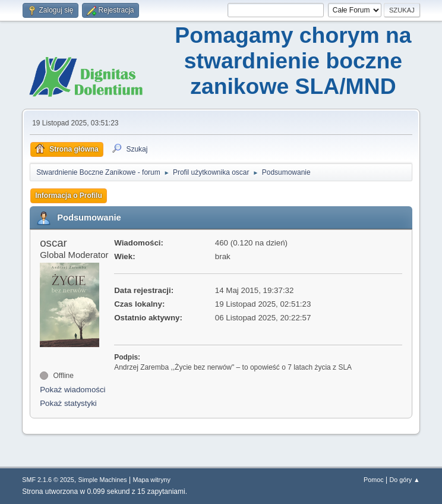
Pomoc (374, 480)
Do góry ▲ (404, 480)
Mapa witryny (151, 480)
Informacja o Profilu (69, 196)
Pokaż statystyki (68, 403)
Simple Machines (103, 480)
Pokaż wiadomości (72, 390)
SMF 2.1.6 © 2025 (48, 480)
